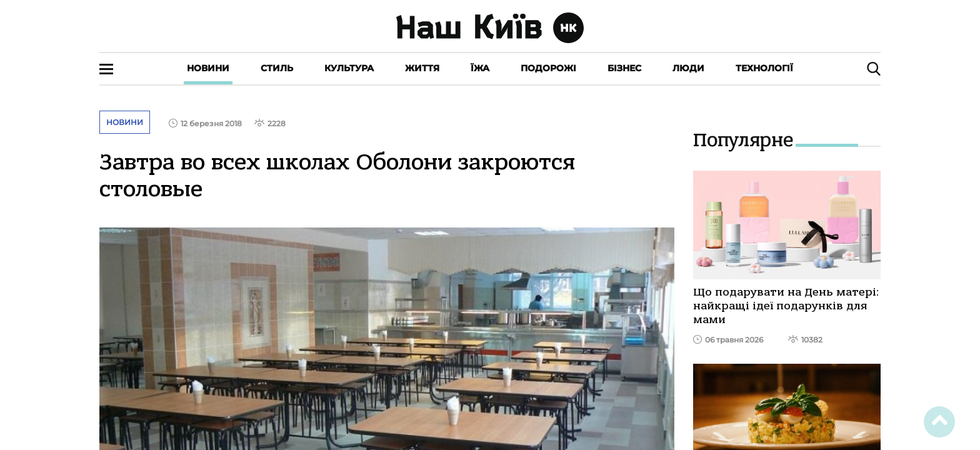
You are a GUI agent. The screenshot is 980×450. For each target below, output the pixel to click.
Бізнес (624, 68)
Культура (349, 68)
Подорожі (548, 68)
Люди (688, 68)
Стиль (277, 68)
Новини (208, 68)
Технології (764, 68)
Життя (422, 68)
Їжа (480, 68)
